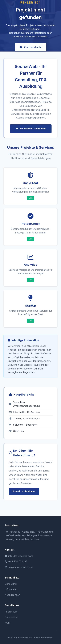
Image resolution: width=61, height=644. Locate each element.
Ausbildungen (12, 595)
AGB (7, 623)
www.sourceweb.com (19, 567)
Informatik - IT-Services (24, 412)
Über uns (16, 431)
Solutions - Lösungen (23, 425)
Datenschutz (12, 617)
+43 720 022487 (16, 561)
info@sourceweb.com (19, 556)
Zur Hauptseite (31, 47)
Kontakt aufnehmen (24, 491)
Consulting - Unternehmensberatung (24, 404)
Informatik (11, 589)
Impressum (11, 612)
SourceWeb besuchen (31, 129)
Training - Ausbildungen (24, 418)
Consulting (11, 584)
